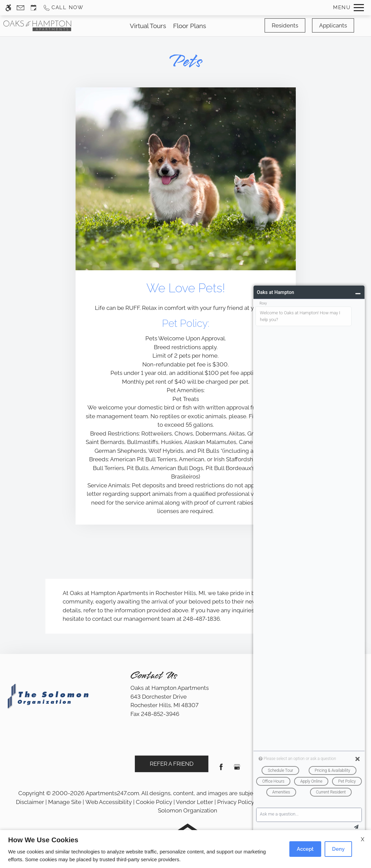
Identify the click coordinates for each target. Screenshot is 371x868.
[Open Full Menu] (348, 8)
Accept (305, 849)
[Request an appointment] (34, 8)
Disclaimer (30, 802)
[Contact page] (20, 8)
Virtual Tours (148, 26)
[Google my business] (237, 770)
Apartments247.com (112, 793)
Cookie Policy (154, 802)
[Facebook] (221, 770)
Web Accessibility (109, 802)
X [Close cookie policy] (363, 839)
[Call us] (63, 8)
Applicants (333, 25)
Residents (285, 25)
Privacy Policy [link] (236, 802)
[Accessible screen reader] (8, 8)
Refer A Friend (172, 764)
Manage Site (65, 802)
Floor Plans (190, 26)
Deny (338, 849)
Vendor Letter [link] (194, 802)
